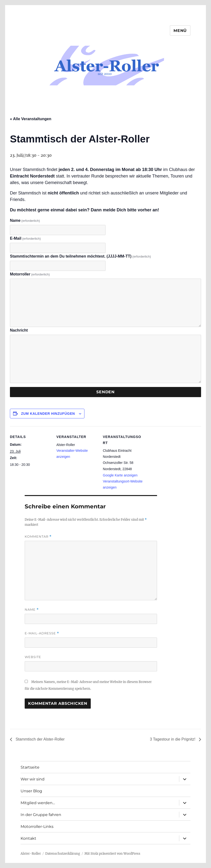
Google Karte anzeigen (120, 475)
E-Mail (25, 238)
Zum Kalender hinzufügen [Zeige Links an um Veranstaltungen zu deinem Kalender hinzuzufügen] (48, 414)
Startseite (30, 767)
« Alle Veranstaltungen (31, 119)
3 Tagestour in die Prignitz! (173, 739)
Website (33, 657)
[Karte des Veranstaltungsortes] (175, 459)
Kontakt (28, 838)
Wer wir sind (33, 779)
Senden (105, 392)
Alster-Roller (31, 854)
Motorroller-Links (37, 827)
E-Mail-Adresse (42, 633)
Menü (180, 31)
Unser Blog (31, 791)
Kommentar (38, 537)
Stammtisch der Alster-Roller (40, 739)
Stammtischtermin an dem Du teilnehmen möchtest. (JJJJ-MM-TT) (80, 256)
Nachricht (19, 330)
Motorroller (30, 274)
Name (25, 220)
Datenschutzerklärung (63, 854)
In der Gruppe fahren (41, 815)
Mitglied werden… (38, 803)
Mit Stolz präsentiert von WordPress (112, 854)
